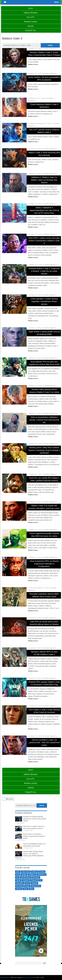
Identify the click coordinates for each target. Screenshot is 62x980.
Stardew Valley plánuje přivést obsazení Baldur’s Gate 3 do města (44, 391)
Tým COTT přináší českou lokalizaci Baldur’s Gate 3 (44, 131)
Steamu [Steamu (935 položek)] (19, 889)
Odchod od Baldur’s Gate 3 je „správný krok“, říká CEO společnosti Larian (44, 743)
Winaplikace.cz (5, 977)
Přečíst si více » (33, 64)
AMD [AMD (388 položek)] (18, 872)
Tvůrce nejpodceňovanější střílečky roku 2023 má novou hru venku (44, 535)
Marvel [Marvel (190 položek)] (28, 877)
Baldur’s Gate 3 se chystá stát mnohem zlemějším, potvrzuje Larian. (44, 507)
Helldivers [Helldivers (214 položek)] (32, 875)
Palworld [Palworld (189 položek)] (34, 880)
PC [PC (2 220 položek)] (40, 880)
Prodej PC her (31, 30)
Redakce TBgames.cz (51, 49)
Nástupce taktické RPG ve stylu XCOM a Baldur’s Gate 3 (44, 653)
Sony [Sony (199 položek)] (28, 883)
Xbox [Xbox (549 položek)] (31, 889)
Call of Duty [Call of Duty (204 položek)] (26, 872)
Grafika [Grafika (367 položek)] (24, 875)
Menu (56, 2)
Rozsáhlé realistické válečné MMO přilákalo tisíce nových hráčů (44, 595)
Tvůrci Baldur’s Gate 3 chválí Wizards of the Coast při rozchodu (44, 711)
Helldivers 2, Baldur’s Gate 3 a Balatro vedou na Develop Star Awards (44, 180)
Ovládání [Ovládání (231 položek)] (26, 880)
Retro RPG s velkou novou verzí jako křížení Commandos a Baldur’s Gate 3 (44, 241)
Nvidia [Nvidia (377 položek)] (18, 880)
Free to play (33, 588)
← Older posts (8, 799)
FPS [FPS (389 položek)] (18, 875)
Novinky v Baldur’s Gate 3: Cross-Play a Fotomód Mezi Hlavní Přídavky (44, 54)
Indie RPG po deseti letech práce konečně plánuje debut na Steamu (44, 623)
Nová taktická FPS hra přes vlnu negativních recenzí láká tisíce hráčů (44, 363)
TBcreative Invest (28, 977)
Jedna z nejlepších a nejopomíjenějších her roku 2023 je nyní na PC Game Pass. (44, 210)
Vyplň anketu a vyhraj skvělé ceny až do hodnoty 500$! (44, 333)
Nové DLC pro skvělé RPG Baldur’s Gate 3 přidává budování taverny (44, 479)
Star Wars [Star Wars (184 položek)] (19, 886)
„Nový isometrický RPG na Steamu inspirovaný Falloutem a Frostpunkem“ (44, 564)
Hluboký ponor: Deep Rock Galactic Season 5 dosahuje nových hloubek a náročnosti (44, 450)
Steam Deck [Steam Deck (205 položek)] (36, 886)
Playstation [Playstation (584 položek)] (20, 883)
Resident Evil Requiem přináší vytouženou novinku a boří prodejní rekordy (35, 819)
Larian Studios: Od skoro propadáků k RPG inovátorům (44, 79)
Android (30, 26)
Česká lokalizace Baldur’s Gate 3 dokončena (44, 106)
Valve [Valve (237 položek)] (26, 889)
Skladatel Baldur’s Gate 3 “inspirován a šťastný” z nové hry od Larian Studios (44, 271)
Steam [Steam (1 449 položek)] (27, 886)
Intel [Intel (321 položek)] (22, 877)
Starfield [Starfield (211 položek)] (34, 883)
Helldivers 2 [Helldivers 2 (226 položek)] (42, 875)
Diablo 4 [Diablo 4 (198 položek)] (35, 872)
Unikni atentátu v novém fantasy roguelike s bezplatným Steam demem (44, 301)
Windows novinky (31, 22)
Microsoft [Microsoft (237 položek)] (36, 877)
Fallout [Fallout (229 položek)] (42, 872)
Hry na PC (31, 17)
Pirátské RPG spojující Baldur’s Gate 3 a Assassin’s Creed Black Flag (44, 683)
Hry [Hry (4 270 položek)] (17, 877)
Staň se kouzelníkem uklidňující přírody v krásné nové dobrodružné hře (44, 420)
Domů (31, 8)
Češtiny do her (34, 98)
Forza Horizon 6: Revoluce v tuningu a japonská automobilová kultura (34, 836)
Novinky (32, 49)
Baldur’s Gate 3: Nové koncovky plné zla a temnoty (44, 154)
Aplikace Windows (31, 13)
